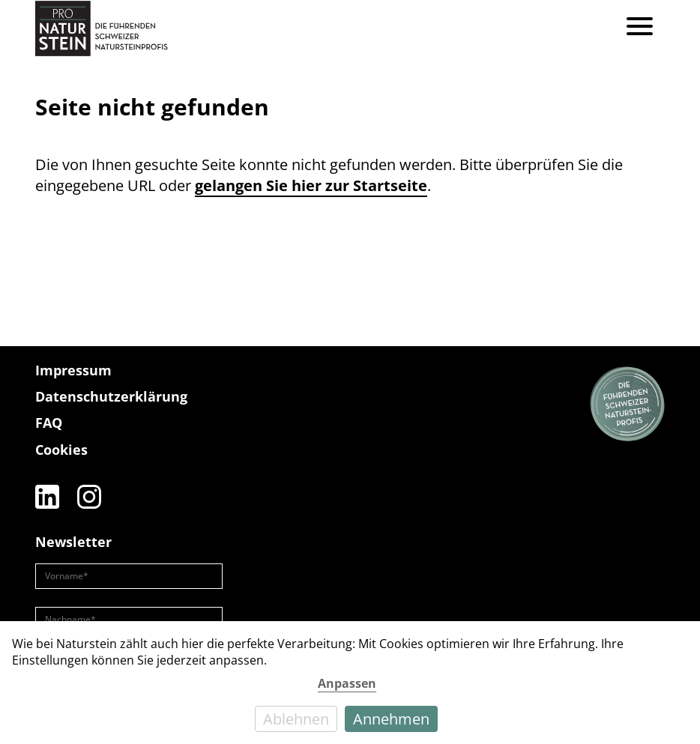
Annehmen (391, 719)
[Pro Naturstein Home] (102, 28)
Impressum (73, 370)
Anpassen (347, 683)
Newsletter (73, 542)
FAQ (49, 423)
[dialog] (350, 683)
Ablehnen (296, 719)
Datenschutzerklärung (111, 396)
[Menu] (640, 28)
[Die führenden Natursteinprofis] (627, 405)
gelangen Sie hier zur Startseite (311, 185)
